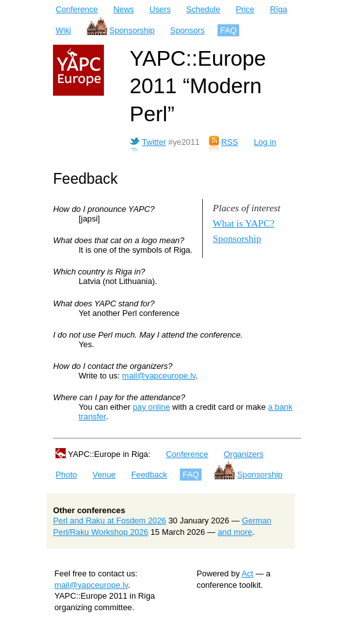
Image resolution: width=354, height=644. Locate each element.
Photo (66, 475)
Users (160, 9)
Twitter (154, 142)
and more (235, 532)
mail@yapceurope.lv (159, 376)
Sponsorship (132, 30)
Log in (265, 142)
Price (245, 9)
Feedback (149, 475)
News (124, 9)
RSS (230, 142)
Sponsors (188, 30)
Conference (77, 9)
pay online (151, 407)
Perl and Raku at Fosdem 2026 (109, 520)
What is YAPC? (244, 223)
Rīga (278, 9)
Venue (104, 475)
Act (248, 573)
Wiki (63, 30)
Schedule (203, 9)
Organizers (244, 454)
